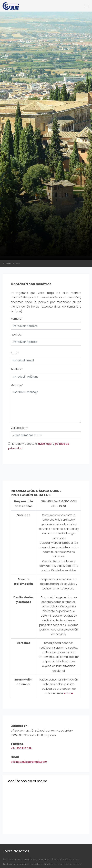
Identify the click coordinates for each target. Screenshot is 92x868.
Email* (15, 353)
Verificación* (19, 428)
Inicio (7, 264)
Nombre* (17, 319)
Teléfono (17, 369)
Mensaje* (17, 385)
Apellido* (17, 335)
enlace (68, 693)
